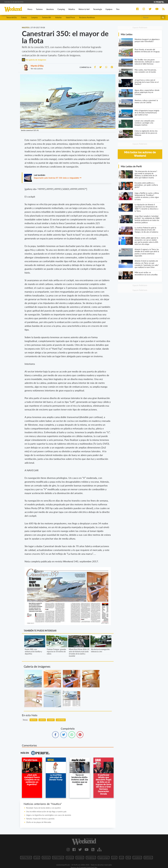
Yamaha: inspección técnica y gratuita (40, 819)
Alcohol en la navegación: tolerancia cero (100, 650)
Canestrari (61, 720)
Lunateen (137, 858)
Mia (128, 858)
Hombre (80, 858)
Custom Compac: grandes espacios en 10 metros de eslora (56, 652)
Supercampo (104, 858)
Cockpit (51, 720)
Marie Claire (58, 858)
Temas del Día (11, 17)
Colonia (24, 17)
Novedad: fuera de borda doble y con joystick (43, 808)
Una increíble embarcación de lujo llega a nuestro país (46, 812)
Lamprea (34, 17)
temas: (25, 720)
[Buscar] (151, 17)
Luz (121, 858)
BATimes (148, 858)
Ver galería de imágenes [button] (34, 60)
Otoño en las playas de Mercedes (39, 822)
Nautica (34, 720)
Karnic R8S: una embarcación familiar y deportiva (33, 652)
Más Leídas (127, 34)
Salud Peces (70, 17)
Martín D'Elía (37, 66)
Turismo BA (46, 17)
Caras (37, 858)
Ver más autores (37, 69)
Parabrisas (91, 858)
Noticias (46, 858)
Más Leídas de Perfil (131, 166)
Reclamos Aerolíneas (87, 17)
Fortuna (70, 858)
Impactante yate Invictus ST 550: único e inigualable (56, 178)
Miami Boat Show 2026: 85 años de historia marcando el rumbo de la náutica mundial (79, 653)
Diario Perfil (26, 858)
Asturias (58, 17)
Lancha (42, 720)
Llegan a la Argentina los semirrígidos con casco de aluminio (49, 815)
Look (114, 858)
